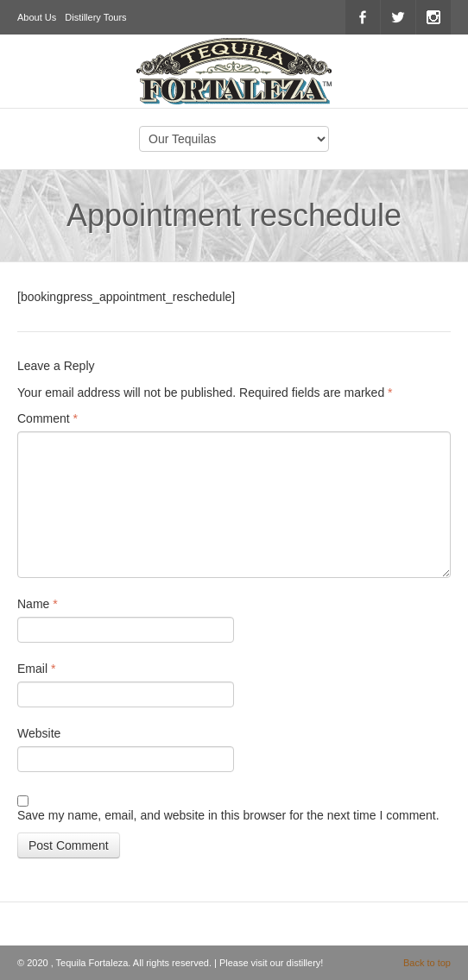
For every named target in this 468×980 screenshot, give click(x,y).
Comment (47, 418)
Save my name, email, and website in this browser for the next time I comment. (228, 815)
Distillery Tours (95, 17)
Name (38, 604)
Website (39, 733)
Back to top (427, 963)
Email (36, 669)
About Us (37, 17)
